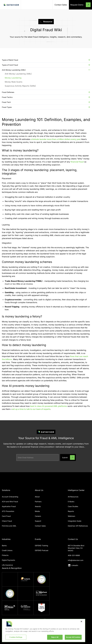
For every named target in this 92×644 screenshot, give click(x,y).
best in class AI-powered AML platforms (49, 406)
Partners (38, 502)
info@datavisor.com (76, 560)
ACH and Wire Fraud (10, 502)
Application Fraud (9, 506)
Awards (38, 506)
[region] (44, 630)
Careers (38, 516)
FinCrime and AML (9, 526)
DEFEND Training (41, 546)
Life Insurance (7, 565)
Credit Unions (7, 550)
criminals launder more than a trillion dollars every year (56, 139)
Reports (71, 511)
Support (38, 521)
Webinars (71, 516)
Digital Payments (8, 560)
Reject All (55, 637)
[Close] (81, 621)
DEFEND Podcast (42, 550)
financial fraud (77, 162)
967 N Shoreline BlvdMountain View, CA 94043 (76, 548)
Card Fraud (6, 516)
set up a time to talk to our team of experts (31, 409)
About (37, 497)
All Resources (73, 497)
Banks (4, 546)
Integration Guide (75, 521)
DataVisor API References (78, 526)
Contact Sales (40, 526)
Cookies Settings (16, 637)
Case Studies (73, 506)
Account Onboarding (10, 497)
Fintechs (5, 555)
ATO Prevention (8, 511)
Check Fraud (7, 521)
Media (37, 511)
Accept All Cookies (73, 637)
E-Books (71, 502)
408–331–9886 (74, 555)
